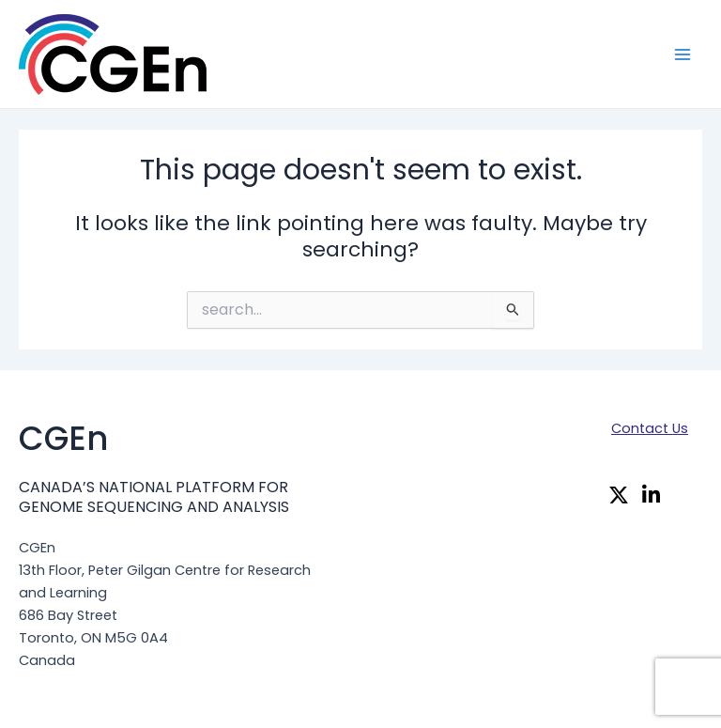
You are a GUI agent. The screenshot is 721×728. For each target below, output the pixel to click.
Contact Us (650, 428)
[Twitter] (623, 498)
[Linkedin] (656, 498)
